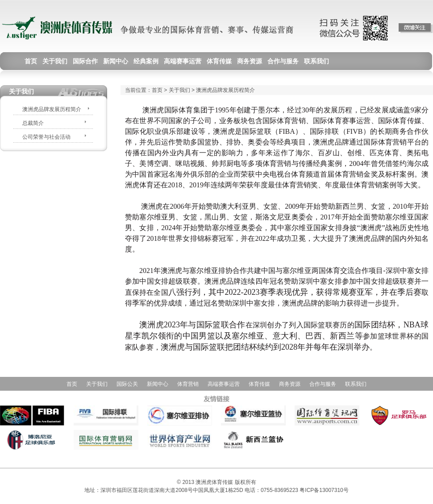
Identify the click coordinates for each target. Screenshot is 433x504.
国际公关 (127, 384)
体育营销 (188, 384)
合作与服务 (323, 384)
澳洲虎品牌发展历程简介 (52, 109)
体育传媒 (259, 384)
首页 (157, 90)
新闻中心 (158, 384)
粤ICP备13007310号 (324, 490)
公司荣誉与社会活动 (46, 137)
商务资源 (290, 384)
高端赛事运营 (224, 384)
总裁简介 (33, 123)
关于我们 (179, 90)
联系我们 (356, 384)
